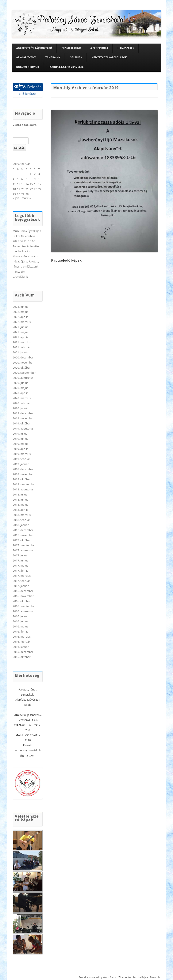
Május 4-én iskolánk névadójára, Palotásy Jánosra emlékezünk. (26, 261)
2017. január (21, 586)
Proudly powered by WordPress (97, 977)
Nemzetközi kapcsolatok (109, 57)
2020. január (21, 408)
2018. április (20, 510)
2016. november (23, 596)
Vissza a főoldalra (25, 125)
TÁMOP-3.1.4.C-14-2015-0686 (66, 67)
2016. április (20, 631)
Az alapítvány (26, 57)
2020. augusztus (23, 378)
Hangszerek (126, 48)
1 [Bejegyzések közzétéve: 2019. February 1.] (30, 174)
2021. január (21, 352)
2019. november (23, 418)
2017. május (20, 565)
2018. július (20, 494)
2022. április (20, 317)
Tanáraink (53, 57)
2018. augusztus (23, 489)
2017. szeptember (24, 545)
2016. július (20, 616)
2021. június (20, 327)
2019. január (21, 464)
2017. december (23, 530)
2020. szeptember (24, 373)
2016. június (20, 621)
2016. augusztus (23, 611)
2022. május (20, 312)
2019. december (23, 413)
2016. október (22, 601)
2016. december (23, 591)
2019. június (20, 439)
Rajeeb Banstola (151, 977)
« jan (16, 198)
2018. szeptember (24, 484)
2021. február (21, 347)
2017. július (20, 555)
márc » (26, 198)
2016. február (21, 642)
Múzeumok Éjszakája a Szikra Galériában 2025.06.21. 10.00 (27, 236)
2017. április (20, 571)
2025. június (20, 307)
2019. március (22, 454)
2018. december (23, 469)
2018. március (22, 515)
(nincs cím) (19, 272)
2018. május (20, 505)
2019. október (22, 423)
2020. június (20, 383)
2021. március (22, 342)
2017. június (20, 560)
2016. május (20, 626)
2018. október (22, 479)
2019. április (20, 449)
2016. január (21, 647)
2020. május (20, 388)
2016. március (22, 637)
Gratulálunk (20, 277)
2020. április (20, 393)
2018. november (23, 474)
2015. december (23, 652)
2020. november (23, 362)
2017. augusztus (23, 550)
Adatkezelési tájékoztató (34, 48)
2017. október (22, 540)
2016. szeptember (24, 606)
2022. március (22, 322)
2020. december (23, 357)
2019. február (21, 459)
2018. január (21, 525)
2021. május (20, 332)
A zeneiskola (99, 48)
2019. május (20, 444)
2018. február (21, 520)
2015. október (22, 657)
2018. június (20, 500)
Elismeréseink (71, 48)
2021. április (20, 337)
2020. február (21, 403)
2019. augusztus (23, 428)
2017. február (21, 581)
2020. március (22, 398)
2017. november (23, 535)
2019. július (20, 434)
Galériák (76, 57)
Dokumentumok (28, 67)
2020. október (22, 368)
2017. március (22, 576)
